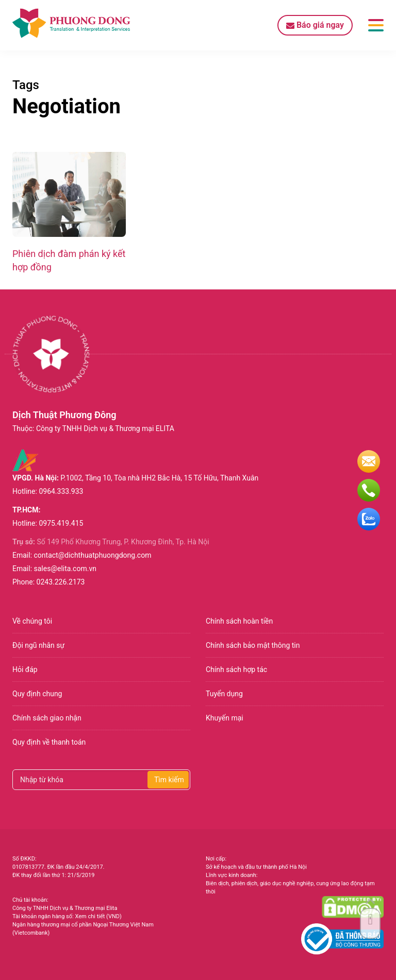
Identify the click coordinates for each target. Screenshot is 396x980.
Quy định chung (37, 694)
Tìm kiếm (169, 780)
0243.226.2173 (61, 582)
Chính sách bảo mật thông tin (253, 645)
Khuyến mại (225, 718)
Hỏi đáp (25, 669)
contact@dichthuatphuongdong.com (93, 555)
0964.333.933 (61, 491)
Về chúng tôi (32, 621)
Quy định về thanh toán (49, 742)
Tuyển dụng (224, 694)
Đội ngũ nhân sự (38, 645)
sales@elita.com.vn (65, 569)
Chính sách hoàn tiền (239, 621)
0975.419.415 (61, 523)
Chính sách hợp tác (236, 669)
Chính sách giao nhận (47, 718)
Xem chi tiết (90, 916)
